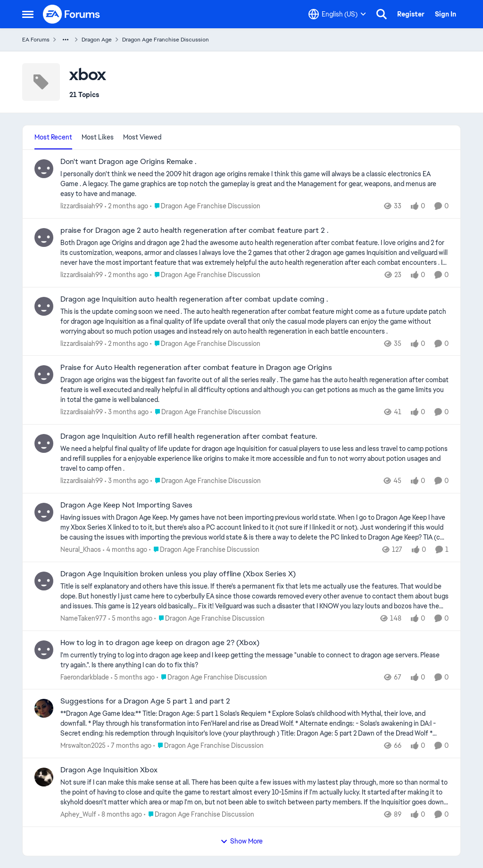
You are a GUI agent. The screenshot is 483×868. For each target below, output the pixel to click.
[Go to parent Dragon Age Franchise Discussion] (205, 206)
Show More (241, 841)
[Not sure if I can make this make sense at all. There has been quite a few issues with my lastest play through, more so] (254, 792)
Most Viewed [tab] (142, 137)
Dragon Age (97, 40)
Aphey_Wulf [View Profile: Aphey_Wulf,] (78, 814)
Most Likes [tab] (98, 137)
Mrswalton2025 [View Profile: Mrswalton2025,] (83, 745)
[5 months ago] (130, 618)
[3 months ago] (127, 412)
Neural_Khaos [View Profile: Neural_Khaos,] (81, 549)
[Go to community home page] (72, 14)
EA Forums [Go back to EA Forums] (36, 40)
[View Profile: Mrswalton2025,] (44, 708)
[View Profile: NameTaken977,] (44, 581)
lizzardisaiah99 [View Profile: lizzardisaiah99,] (82, 206)
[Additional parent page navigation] (66, 40)
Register (411, 14)
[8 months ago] (120, 815)
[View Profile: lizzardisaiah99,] (44, 169)
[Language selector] (337, 14)
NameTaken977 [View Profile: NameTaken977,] (83, 618)
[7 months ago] (129, 746)
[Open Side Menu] (28, 14)
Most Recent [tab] (53, 137)
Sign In (446, 14)
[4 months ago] (125, 550)
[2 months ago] (126, 206)
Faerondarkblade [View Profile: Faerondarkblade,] (85, 677)
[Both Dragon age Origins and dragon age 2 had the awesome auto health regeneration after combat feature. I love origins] (254, 253)
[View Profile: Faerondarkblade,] (44, 650)
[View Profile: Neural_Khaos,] (44, 512)
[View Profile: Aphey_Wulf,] (44, 777)
